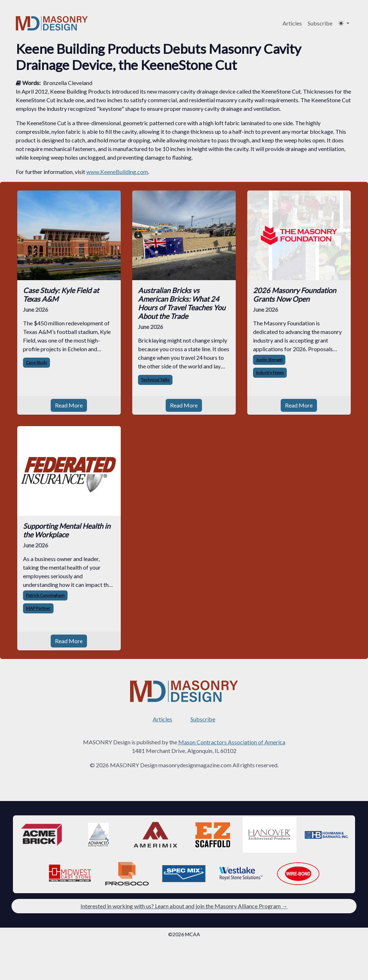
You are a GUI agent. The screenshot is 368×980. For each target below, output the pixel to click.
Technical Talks (155, 380)
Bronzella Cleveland (68, 83)
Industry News (270, 373)
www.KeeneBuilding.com (117, 172)
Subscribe (320, 23)
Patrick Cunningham (45, 595)
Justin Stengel (269, 360)
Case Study (36, 362)
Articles (292, 23)
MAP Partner (38, 608)
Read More (69, 405)
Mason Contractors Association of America (232, 742)
